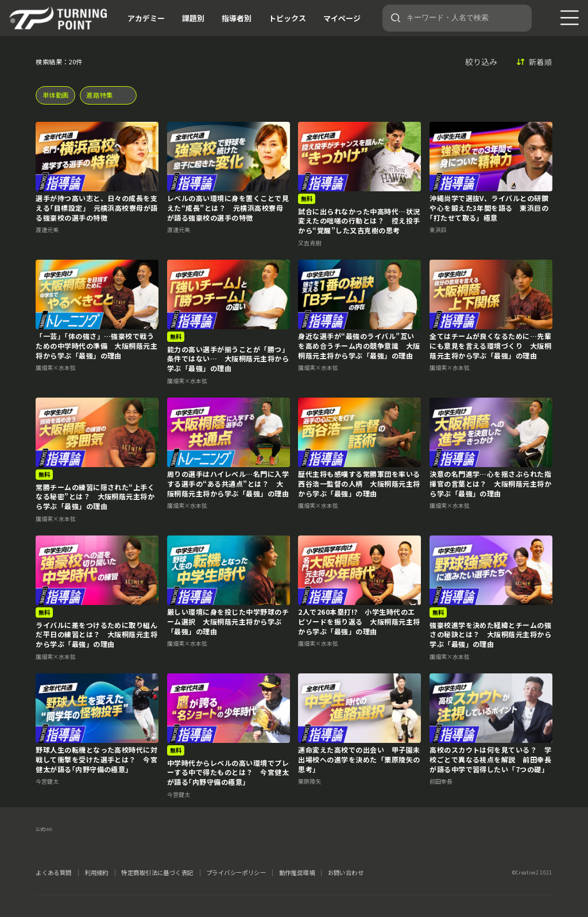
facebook (65, 844)
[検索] (396, 18)
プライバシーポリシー (236, 872)
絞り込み (481, 61)
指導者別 (237, 18)
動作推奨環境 (297, 872)
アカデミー (146, 18)
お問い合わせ (346, 872)
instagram (87, 844)
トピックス (287, 18)
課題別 (193, 18)
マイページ (342, 18)
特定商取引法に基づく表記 (157, 872)
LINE (110, 844)
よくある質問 (54, 872)
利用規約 (96, 872)
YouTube (132, 844)
